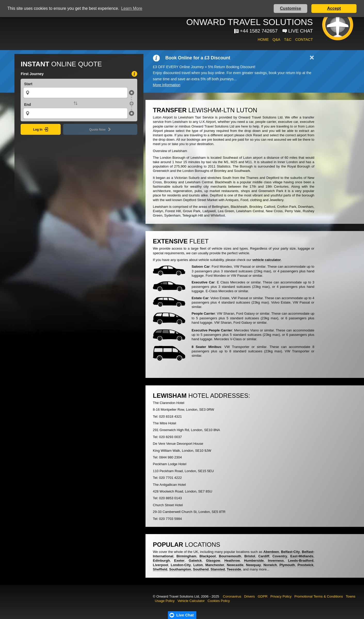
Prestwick (305, 565)
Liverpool (161, 565)
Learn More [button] (132, 8)
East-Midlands (302, 556)
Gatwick (195, 561)
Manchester (215, 565)
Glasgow (213, 561)
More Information (167, 85)
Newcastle (235, 565)
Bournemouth (230, 556)
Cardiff (264, 556)
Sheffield (160, 569)
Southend (201, 569)
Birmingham (186, 556)
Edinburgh (161, 561)
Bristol (250, 556)
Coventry (280, 556)
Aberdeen (271, 552)
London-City (181, 565)
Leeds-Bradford (301, 561)
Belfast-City (290, 552)
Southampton (180, 569)
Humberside (254, 561)
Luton (198, 565)
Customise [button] (290, 8)
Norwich (270, 565)
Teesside (234, 569)
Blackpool (208, 556)
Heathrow (232, 561)
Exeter (179, 561)
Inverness (276, 561)
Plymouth (287, 565)
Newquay (254, 565)
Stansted (218, 569)
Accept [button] (334, 8)
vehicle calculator (267, 260)
